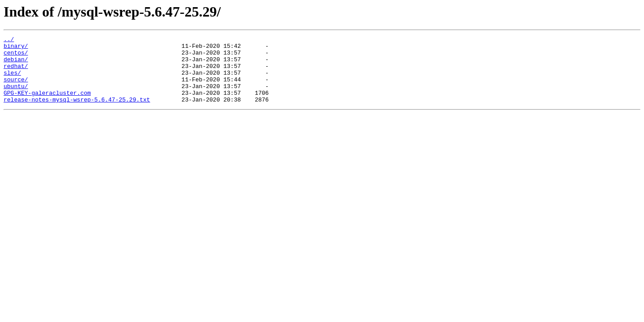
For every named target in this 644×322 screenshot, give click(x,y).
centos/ (16, 56)
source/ (16, 89)
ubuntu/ (16, 97)
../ (9, 40)
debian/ (16, 64)
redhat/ (16, 72)
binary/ (16, 48)
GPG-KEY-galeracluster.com (47, 105)
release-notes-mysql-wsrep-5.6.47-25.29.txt (77, 113)
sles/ (12, 80)
